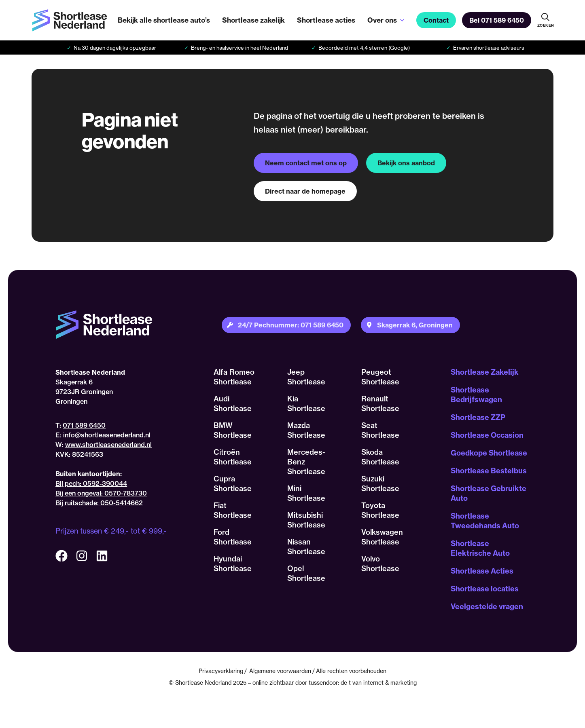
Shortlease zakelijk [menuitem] (253, 20)
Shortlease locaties (485, 589)
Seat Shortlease (380, 430)
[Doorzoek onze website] (545, 20)
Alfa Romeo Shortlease (234, 377)
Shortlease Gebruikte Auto (489, 493)
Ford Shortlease (233, 537)
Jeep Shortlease (306, 377)
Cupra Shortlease (233, 484)
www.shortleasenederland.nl (108, 445)
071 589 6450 (84, 425)
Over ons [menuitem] (382, 20)
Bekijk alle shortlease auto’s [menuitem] (164, 20)
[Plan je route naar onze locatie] (410, 325)
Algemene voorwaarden (280, 671)
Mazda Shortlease (306, 430)
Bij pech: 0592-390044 (91, 483)
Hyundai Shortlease (233, 564)
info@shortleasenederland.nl (107, 435)
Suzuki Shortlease (380, 484)
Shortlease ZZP (478, 417)
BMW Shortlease (233, 430)
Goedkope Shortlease (489, 453)
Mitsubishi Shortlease (306, 520)
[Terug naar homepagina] (70, 20)
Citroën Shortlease (233, 457)
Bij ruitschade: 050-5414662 (99, 503)
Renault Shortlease (380, 404)
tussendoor (323, 683)
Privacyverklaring (221, 671)
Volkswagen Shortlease (382, 537)
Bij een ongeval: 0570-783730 (101, 493)
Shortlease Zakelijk (485, 372)
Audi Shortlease (233, 404)
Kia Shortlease (306, 404)
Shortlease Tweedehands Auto (485, 521)
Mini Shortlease (306, 493)
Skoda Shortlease (380, 457)
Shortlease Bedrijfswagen (476, 395)
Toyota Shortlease (380, 510)
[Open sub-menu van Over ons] (402, 20)
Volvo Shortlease (380, 564)
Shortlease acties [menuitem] (326, 20)
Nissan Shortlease (306, 547)
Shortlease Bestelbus (489, 471)
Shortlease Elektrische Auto (480, 548)
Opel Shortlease (306, 573)
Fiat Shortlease (233, 510)
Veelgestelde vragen (487, 607)
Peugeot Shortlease (380, 377)
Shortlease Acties (482, 571)
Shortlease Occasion (487, 435)
